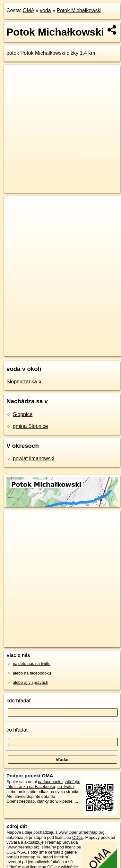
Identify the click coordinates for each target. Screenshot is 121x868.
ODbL (78, 837)
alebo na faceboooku (32, 673)
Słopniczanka (22, 382)
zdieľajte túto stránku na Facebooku (43, 784)
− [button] (15, 217)
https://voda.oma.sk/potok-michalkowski (39, 351)
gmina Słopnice (30, 426)
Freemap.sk (84, 346)
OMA (29, 10)
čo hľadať (17, 730)
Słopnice (23, 414)
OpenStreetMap (51, 346)
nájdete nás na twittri (32, 663)
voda (45, 10)
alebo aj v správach (30, 682)
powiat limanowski (34, 459)
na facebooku (50, 782)
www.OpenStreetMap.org (82, 832)
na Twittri (66, 786)
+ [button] (15, 207)
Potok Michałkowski (79, 10)
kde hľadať (19, 701)
